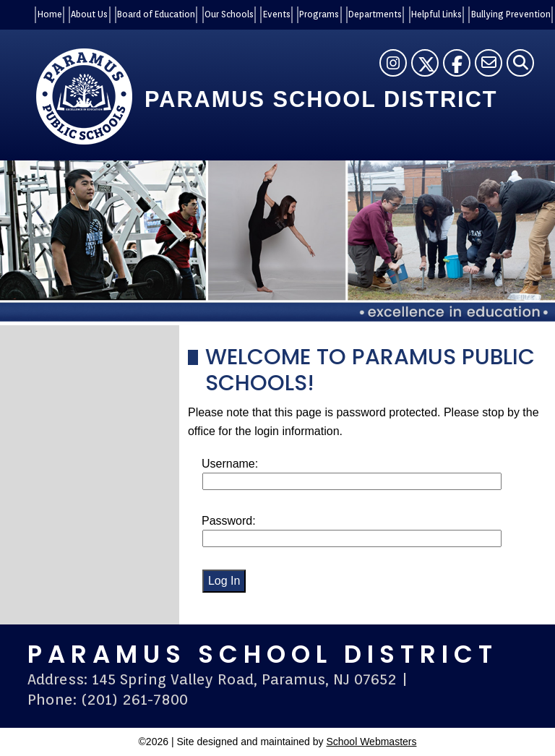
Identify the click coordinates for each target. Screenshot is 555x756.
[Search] (520, 63)
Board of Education (156, 14)
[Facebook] (457, 63)
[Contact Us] (489, 63)
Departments (375, 14)
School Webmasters (371, 742)
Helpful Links (436, 14)
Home (50, 14)
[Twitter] (425, 63)
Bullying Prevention (511, 14)
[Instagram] (393, 63)
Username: (230, 464)
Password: (229, 521)
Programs (319, 14)
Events (277, 14)
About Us (89, 14)
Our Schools (229, 14)
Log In (224, 581)
